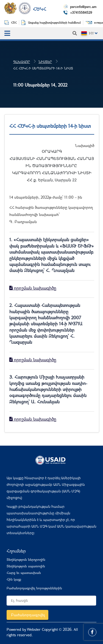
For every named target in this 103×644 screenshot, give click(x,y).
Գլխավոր (22, 62)
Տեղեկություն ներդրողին (26, 559)
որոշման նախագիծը (33, 288)
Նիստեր (45, 62)
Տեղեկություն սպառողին (26, 566)
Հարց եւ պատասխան (24, 573)
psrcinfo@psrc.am (83, 7)
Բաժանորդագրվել (28, 615)
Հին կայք (14, 579)
